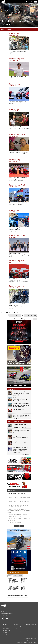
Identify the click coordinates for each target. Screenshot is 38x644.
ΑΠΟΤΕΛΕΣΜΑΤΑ (31, 624)
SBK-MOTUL (6, 629)
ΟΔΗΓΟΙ (5, 635)
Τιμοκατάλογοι (18, 631)
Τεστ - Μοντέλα (18, 627)
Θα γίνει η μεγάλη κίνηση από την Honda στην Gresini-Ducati (18, 204)
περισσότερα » (26, 455)
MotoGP (23, 59)
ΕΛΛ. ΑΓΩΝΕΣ (6, 631)
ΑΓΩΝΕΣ (5, 624)
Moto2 (15, 576)
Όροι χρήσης (5, 611)
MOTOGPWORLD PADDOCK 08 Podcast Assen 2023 (17, 279)
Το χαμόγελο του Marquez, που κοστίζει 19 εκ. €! (18, 77)
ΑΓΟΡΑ (16, 624)
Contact (3, 609)
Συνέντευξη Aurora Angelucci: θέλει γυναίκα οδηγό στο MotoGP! (18, 153)
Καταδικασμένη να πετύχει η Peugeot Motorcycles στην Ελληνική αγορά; (19, 255)
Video (11, 263)
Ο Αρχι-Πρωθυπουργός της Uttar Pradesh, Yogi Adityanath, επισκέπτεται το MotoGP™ (18, 179)
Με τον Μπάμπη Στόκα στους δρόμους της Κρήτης (17, 229)
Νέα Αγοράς (17, 629)
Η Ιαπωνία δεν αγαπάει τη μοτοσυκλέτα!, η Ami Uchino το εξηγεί (19, 128)
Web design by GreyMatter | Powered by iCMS (27, 643)
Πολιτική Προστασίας (7, 614)
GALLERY (5, 633)
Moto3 (20, 576)
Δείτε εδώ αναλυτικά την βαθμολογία (17, 596)
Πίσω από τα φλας (14, 33)
